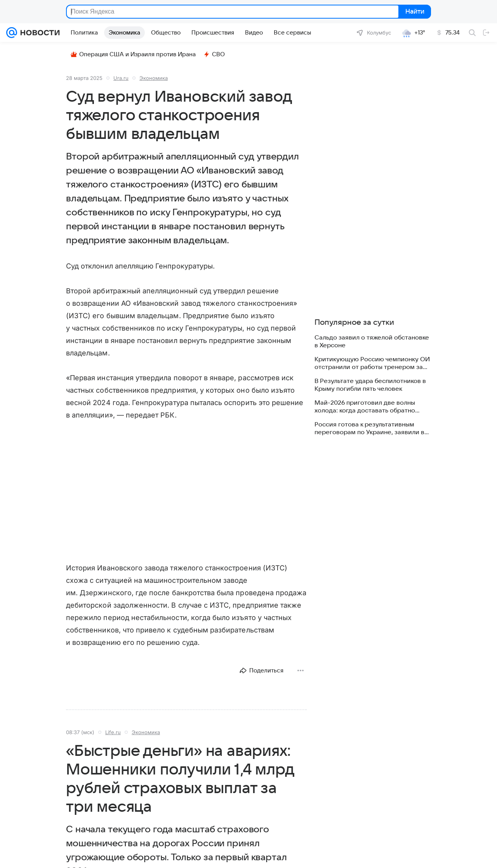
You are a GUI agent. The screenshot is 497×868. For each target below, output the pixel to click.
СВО (214, 54)
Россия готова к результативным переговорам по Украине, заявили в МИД (369, 429)
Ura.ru (121, 78)
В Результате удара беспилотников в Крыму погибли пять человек (370, 385)
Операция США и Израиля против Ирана (133, 54)
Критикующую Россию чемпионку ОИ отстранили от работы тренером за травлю (372, 363)
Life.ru (113, 732)
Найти (414, 12)
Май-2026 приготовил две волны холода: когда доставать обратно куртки (365, 407)
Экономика (154, 78)
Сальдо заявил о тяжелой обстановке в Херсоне (372, 341)
